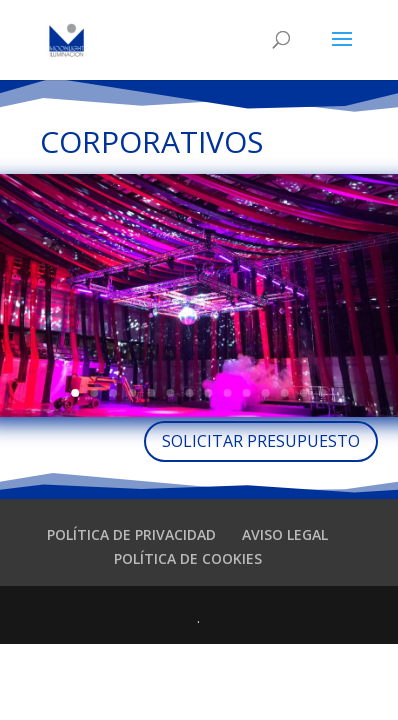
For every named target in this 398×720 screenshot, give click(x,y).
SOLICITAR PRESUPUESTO (261, 441)
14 (323, 393)
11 (266, 393)
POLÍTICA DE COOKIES (188, 558)
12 (285, 393)
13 (304, 393)
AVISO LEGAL (285, 534)
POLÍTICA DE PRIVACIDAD (131, 534)
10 (247, 393)
